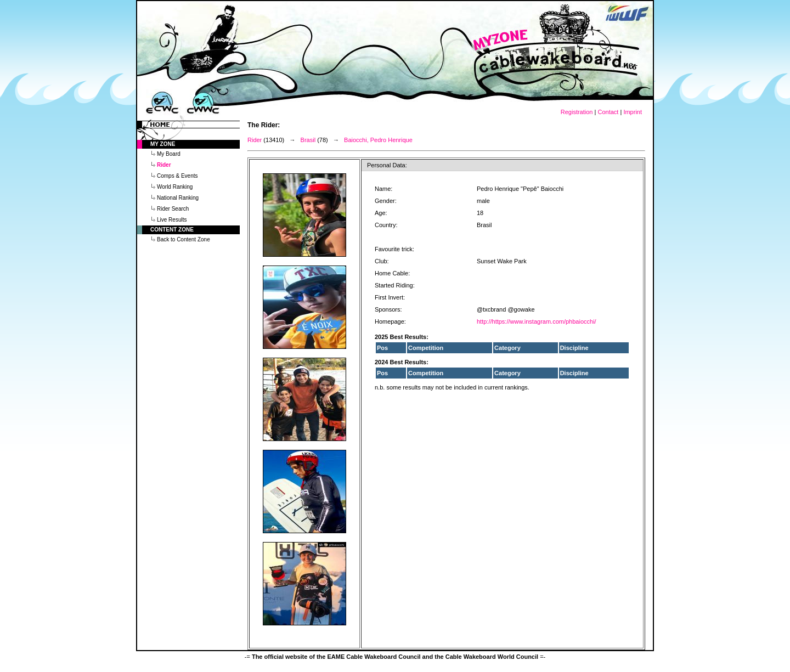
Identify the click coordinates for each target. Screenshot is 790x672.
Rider (255, 140)
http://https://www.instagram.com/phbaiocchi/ (537, 321)
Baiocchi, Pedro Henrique (378, 140)
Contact (608, 112)
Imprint (633, 112)
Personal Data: (387, 165)
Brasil (308, 140)
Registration (577, 112)
